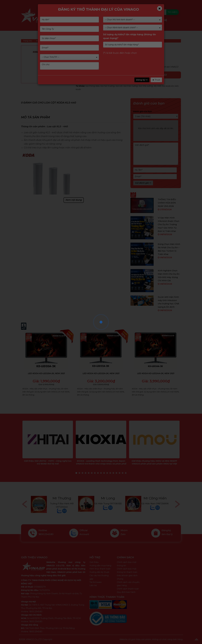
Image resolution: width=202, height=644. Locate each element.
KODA (91, 83)
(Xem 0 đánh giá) (102, 53)
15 (120, 473)
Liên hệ (93, 585)
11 (107, 473)
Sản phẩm (68, 20)
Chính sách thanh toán (128, 589)
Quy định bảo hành (126, 592)
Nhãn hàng (102, 20)
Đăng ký (142, 80)
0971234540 (62, 507)
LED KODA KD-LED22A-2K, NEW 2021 (101, 373)
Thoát (156, 80)
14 (116, 473)
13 (113, 473)
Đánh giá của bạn (143, 111)
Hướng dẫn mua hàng (100, 566)
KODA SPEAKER (103, 83)
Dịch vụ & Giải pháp (126, 20)
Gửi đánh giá (143, 183)
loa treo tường (131, 86)
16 (123, 473)
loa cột (119, 86)
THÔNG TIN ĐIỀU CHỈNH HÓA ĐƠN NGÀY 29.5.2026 (167, 203)
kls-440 (157, 86)
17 (126, 473)
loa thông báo (92, 86)
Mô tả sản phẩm (35, 117)
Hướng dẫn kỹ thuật (99, 572)
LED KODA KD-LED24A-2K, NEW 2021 (156, 373)
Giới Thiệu (85, 20)
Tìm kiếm (172, 12)
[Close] (160, 8)
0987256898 (162, 504)
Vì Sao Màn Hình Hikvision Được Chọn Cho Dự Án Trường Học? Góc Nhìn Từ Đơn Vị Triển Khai (169, 224)
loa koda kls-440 (170, 86)
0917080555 (116, 504)
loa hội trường (108, 86)
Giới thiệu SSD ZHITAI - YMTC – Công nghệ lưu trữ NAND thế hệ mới (48, 462)
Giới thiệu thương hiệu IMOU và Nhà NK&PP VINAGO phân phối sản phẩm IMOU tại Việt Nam (154, 464)
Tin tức (149, 20)
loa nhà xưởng (146, 86)
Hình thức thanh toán (100, 569)
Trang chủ (27, 41)
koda (78, 89)
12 (110, 473)
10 (104, 473)
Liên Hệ (163, 20)
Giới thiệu (94, 562)
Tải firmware (96, 582)
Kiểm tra (113, 12)
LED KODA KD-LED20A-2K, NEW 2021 (46, 373)
